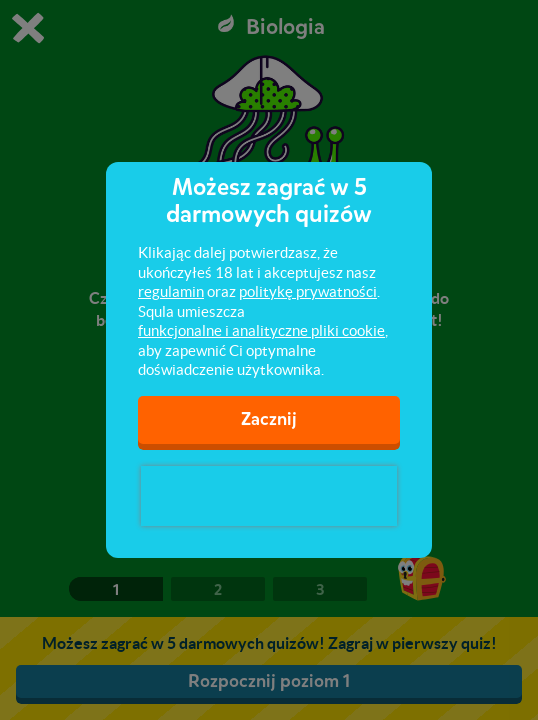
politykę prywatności (308, 291)
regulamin (171, 291)
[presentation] (269, 496)
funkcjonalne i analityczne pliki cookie (261, 330)
